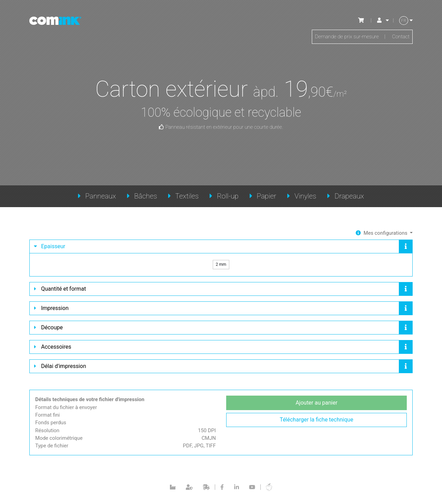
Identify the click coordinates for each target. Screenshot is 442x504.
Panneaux (101, 196)
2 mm (221, 266)
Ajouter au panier (316, 406)
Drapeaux (349, 196)
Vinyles (305, 196)
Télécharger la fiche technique (316, 423)
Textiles (187, 196)
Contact (400, 37)
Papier (267, 196)
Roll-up (228, 196)
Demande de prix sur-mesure (343, 37)
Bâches (145, 196)
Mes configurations (384, 233)
